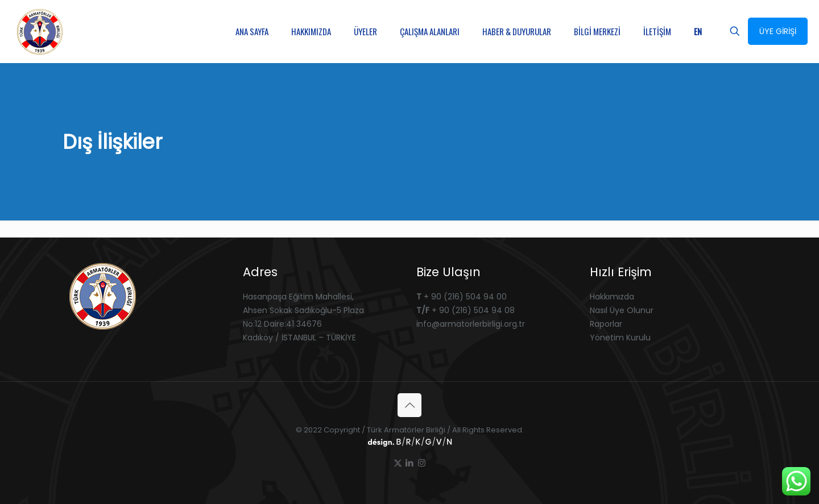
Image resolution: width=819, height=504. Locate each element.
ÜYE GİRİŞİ (778, 31)
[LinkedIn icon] (410, 463)
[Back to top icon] (409, 405)
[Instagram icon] (422, 463)
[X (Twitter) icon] (398, 463)
